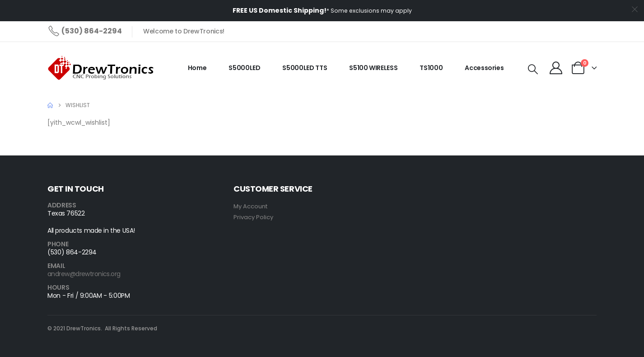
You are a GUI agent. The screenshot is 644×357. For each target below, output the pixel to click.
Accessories (484, 68)
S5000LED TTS (305, 68)
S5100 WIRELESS (373, 68)
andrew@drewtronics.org (84, 274)
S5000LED (244, 68)
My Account (250, 206)
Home (197, 68)
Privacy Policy (253, 217)
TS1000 (431, 68)
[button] (533, 70)
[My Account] (556, 68)
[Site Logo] (102, 68)
